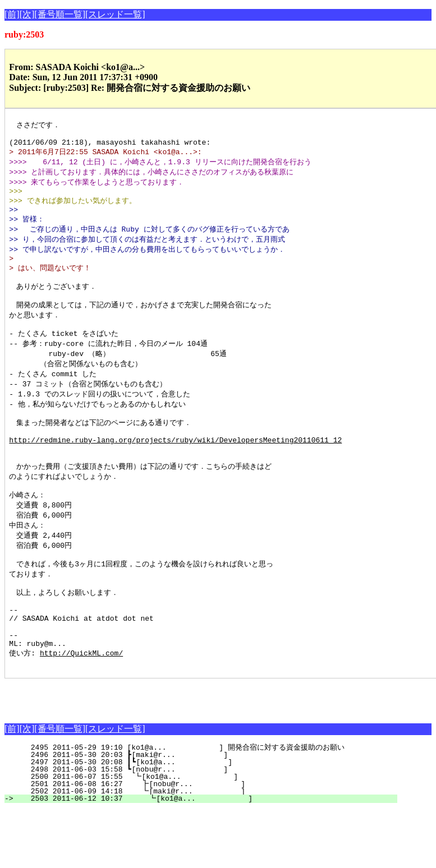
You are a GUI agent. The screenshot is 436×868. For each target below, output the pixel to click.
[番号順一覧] (60, 14)
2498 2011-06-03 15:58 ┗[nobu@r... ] (208, 828)
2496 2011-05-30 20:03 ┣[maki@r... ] (208, 813)
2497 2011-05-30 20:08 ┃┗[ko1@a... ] (206, 820)
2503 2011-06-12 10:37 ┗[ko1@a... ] (206, 857)
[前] (12, 14)
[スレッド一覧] (115, 14)
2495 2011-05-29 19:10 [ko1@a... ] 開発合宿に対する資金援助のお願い (198, 806)
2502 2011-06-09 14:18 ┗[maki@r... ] (206, 849)
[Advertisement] (136, 754)
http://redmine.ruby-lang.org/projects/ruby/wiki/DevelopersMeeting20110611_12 (175, 471)
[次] (27, 14)
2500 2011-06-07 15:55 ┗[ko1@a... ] (207, 835)
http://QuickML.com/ (81, 709)
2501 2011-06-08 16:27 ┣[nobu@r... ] (206, 842)
